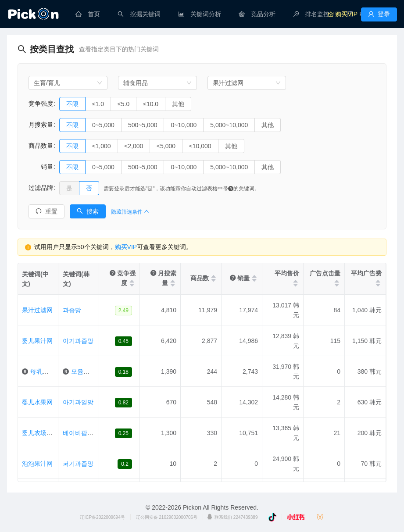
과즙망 (72, 310)
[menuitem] (88, 14)
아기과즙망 (78, 341)
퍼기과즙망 (78, 464)
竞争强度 (41, 104)
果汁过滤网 (37, 310)
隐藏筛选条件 (130, 212)
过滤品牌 (41, 188)
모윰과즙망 (86, 371)
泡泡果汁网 (37, 464)
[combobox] (68, 83)
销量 (41, 167)
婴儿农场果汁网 (43, 433)
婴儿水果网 (37, 402)
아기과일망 (78, 402)
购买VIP (126, 247)
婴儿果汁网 (37, 341)
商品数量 (41, 146)
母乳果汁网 (46, 371)
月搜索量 (41, 125)
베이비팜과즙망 (84, 433)
